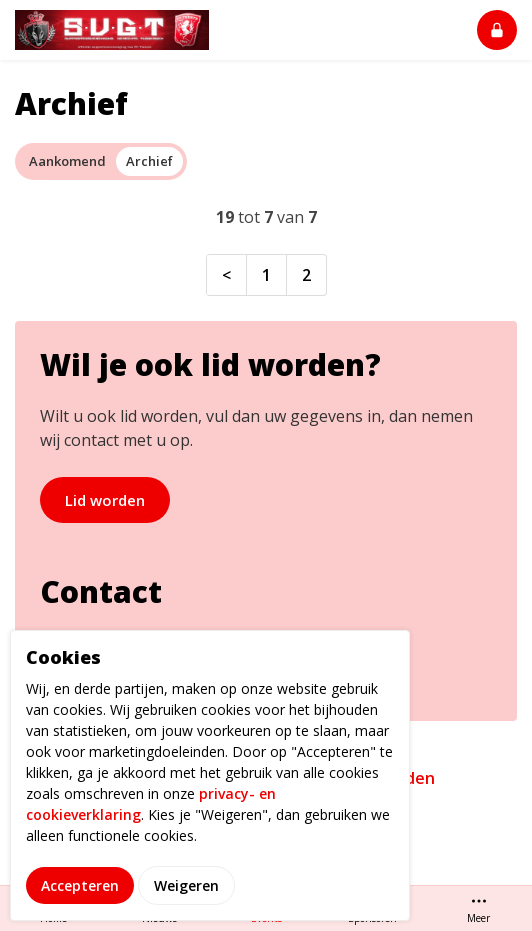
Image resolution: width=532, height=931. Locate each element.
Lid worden (105, 500)
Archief (149, 161)
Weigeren (186, 907)
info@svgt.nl (92, 641)
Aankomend (67, 161)
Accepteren (80, 907)
